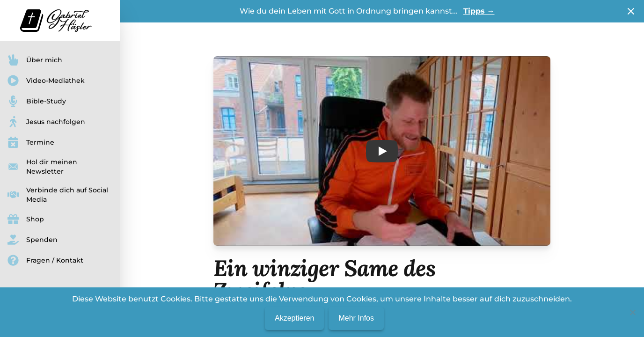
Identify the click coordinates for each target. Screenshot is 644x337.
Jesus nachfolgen (46, 122)
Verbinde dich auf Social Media (58, 195)
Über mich (35, 60)
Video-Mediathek (46, 81)
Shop (26, 219)
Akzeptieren (295, 318)
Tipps (479, 11)
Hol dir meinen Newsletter (42, 167)
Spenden (33, 240)
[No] (632, 312)
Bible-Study (37, 101)
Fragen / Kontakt (45, 260)
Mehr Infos (356, 318)
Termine (31, 142)
